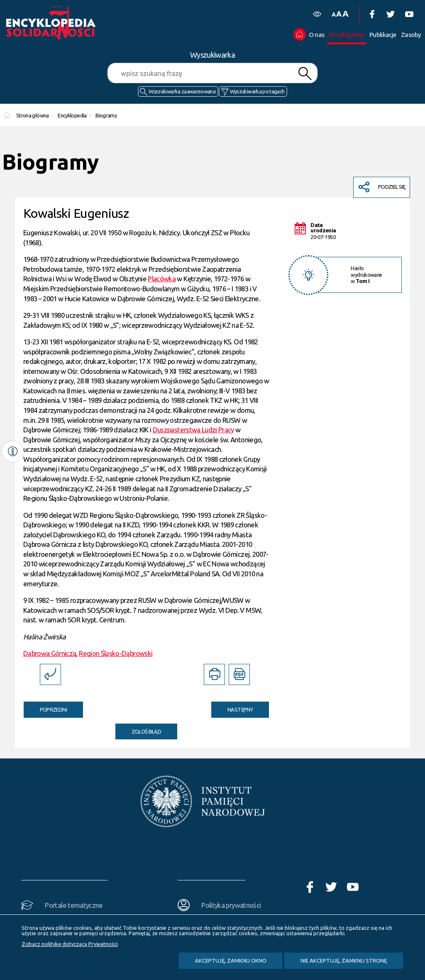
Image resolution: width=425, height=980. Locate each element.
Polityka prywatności (231, 905)
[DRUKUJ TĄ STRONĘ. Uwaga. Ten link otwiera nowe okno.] (214, 674)
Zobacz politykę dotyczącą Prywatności (70, 944)
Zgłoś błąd (147, 731)
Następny (232, 707)
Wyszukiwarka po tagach (257, 91)
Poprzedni (45, 707)
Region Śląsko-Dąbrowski (116, 653)
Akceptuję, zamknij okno (231, 960)
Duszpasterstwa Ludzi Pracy (193, 430)
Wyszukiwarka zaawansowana (182, 91)
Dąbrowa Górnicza (50, 653)
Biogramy (106, 115)
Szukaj (305, 74)
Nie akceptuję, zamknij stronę (344, 960)
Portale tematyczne (74, 905)
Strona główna (33, 115)
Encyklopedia (72, 115)
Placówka (162, 279)
